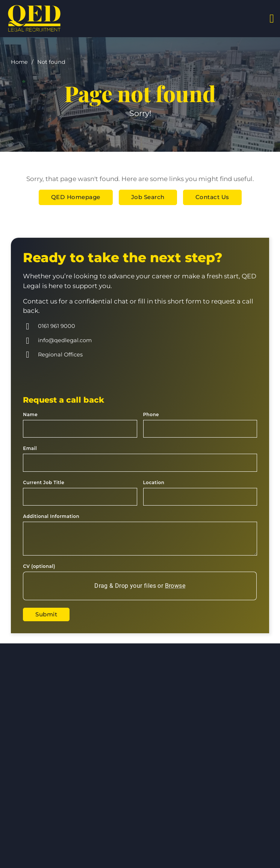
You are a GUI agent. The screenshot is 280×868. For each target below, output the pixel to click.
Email (30, 448)
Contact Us (212, 197)
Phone (151, 414)
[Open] (272, 18)
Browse (175, 586)
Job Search (148, 197)
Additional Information (51, 516)
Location (154, 482)
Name (30, 414)
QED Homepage (76, 197)
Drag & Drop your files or (140, 586)
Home (19, 62)
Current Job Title (44, 482)
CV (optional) (39, 566)
